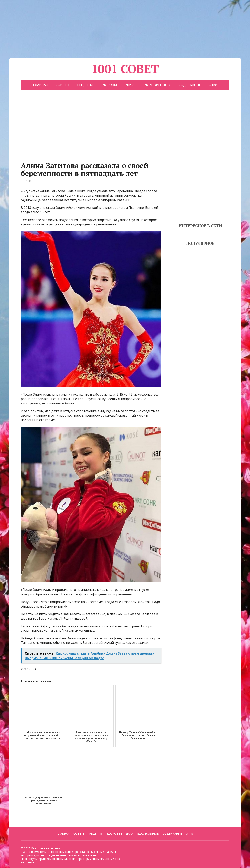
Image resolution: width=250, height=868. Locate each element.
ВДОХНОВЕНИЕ (155, 85)
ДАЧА (130, 85)
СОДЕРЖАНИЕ (190, 85)
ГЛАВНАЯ (40, 85)
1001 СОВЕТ (125, 69)
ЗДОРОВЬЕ (109, 85)
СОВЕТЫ (62, 85)
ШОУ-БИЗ (27, 181)
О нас (213, 85)
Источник (28, 669)
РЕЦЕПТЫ (85, 85)
